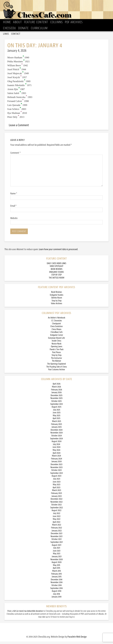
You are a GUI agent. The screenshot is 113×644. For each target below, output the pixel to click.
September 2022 (57, 510)
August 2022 (56, 513)
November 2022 (56, 504)
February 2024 (57, 461)
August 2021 (56, 548)
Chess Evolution (56, 329)
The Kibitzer (56, 363)
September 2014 (56, 591)
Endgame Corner (57, 338)
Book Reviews (57, 295)
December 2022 (56, 501)
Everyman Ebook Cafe (56, 341)
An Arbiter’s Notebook (57, 320)
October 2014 (57, 588)
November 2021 (56, 539)
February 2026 (57, 392)
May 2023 (57, 487)
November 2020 (57, 562)
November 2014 (57, 585)
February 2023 (56, 496)
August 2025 (56, 409)
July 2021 (57, 550)
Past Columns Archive (57, 372)
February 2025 (56, 427)
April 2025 (56, 421)
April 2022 (56, 525)
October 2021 (56, 542)
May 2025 (57, 418)
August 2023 (56, 478)
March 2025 (57, 424)
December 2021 (56, 536)
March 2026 (56, 389)
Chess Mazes (56, 332)
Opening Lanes (57, 349)
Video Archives (56, 306)
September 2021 (57, 545)
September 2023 (57, 476)
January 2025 (57, 430)
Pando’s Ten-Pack (57, 352)
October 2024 (57, 438)
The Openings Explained (56, 366)
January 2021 (57, 559)
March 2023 (57, 493)
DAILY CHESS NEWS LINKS (56, 266)
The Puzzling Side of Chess (57, 369)
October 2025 (56, 404)
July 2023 (57, 481)
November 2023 (56, 470)
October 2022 (56, 507)
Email (13, 208)
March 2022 (57, 527)
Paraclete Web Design (77, 639)
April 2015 (56, 570)
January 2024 (56, 464)
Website (14, 221)
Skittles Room (57, 300)
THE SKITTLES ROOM (57, 280)
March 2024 (56, 458)
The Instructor (56, 361)
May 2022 (57, 522)
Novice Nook (56, 346)
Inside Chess (56, 343)
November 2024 (57, 435)
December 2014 (57, 582)
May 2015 (57, 568)
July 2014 (56, 596)
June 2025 (57, 415)
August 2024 (57, 444)
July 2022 (57, 516)
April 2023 (56, 490)
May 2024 (56, 453)
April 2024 (57, 455)
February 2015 (56, 576)
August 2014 (57, 594)
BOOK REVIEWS (57, 272)
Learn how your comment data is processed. (58, 252)
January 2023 (57, 499)
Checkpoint (56, 326)
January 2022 (57, 533)
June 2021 (57, 553)
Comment (15, 155)
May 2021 (57, 556)
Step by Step (57, 303)
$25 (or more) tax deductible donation (28, 614)
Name (14, 196)
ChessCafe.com (57, 11)
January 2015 (57, 579)
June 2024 (56, 450)
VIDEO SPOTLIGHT (56, 269)
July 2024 (56, 447)
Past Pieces (56, 355)
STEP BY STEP (56, 277)
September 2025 (57, 407)
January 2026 (56, 395)
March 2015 (57, 573)
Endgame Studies (57, 297)
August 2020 (57, 565)
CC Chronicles (57, 323)
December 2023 (56, 467)
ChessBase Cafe (57, 335)
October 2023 (56, 473)
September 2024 (56, 441)
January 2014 (56, 599)
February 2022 (56, 530)
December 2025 (56, 398)
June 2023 (57, 484)
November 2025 (56, 401)
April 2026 (57, 386)
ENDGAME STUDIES (56, 275)
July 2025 (57, 412)
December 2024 (57, 432)
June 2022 (57, 519)
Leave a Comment (19, 128)
